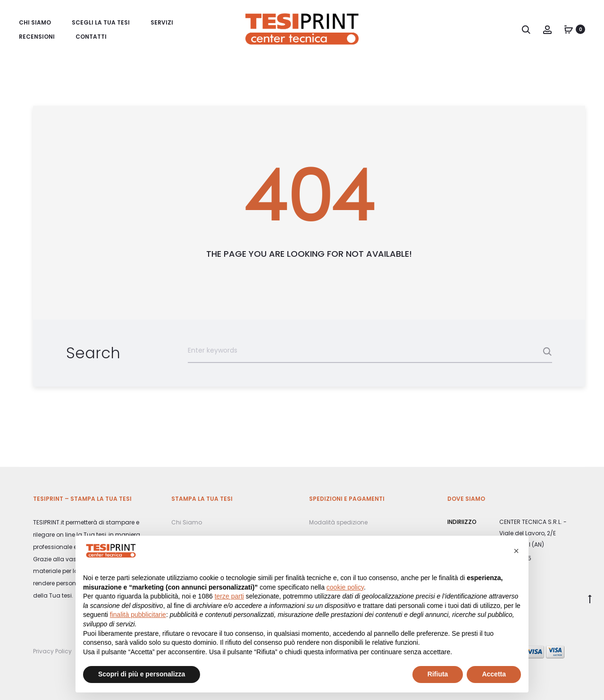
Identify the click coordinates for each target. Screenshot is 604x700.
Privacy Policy (52, 651)
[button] (516, 551)
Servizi (162, 22)
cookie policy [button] (345, 587)
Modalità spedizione (338, 522)
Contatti (91, 37)
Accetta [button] (494, 674)
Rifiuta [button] (438, 674)
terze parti (229, 596)
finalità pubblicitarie (138, 615)
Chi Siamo (35, 22)
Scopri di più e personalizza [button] (142, 674)
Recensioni (37, 37)
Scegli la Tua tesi (101, 22)
